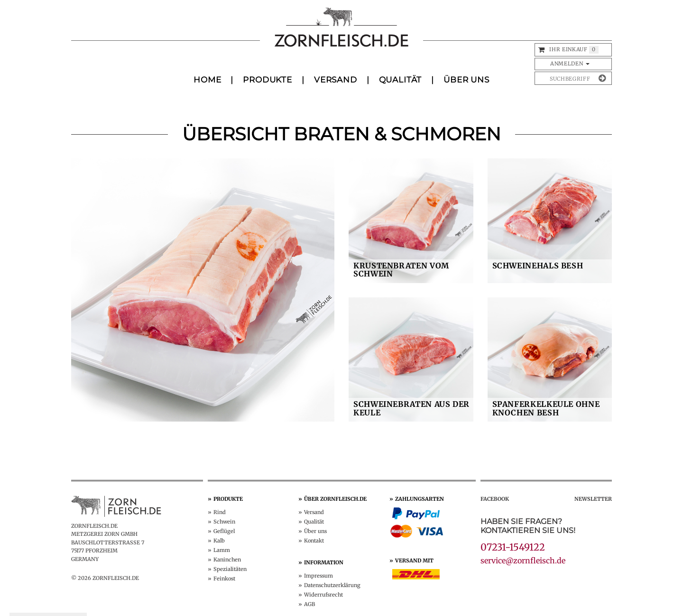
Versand (336, 80)
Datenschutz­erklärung (332, 585)
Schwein (224, 522)
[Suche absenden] (602, 78)
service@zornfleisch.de (523, 561)
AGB (309, 604)
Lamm (222, 550)
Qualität (401, 80)
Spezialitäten (230, 569)
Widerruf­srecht (323, 595)
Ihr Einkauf (568, 49)
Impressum (318, 576)
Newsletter (593, 499)
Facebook (495, 499)
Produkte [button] (268, 80)
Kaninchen (227, 560)
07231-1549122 (513, 547)
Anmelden (570, 64)
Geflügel (224, 531)
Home (207, 80)
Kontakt (314, 541)
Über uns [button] (466, 80)
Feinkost (224, 579)
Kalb (219, 541)
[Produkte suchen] (566, 78)
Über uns (315, 531)
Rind (220, 512)
